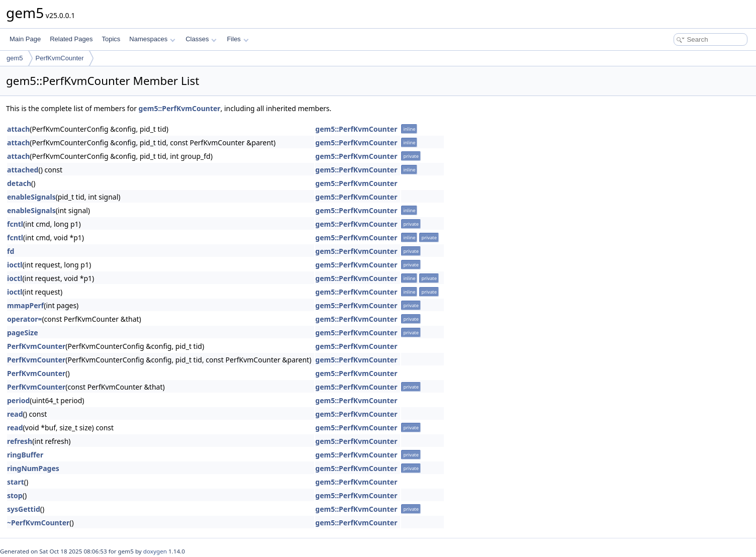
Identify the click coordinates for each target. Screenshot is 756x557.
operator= (24, 319)
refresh (20, 441)
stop (15, 495)
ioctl (15, 265)
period (18, 400)
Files (238, 39)
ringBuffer (25, 455)
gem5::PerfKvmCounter (180, 108)
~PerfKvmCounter (38, 523)
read (15, 414)
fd (11, 251)
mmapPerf (25, 305)
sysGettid (24, 509)
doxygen (155, 551)
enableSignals (31, 197)
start (16, 482)
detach (19, 183)
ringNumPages (33, 468)
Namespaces (152, 39)
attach (18, 129)
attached (23, 170)
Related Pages (71, 39)
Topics (111, 39)
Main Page (25, 39)
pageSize (23, 333)
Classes (201, 39)
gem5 (15, 58)
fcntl (15, 224)
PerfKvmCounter (60, 58)
